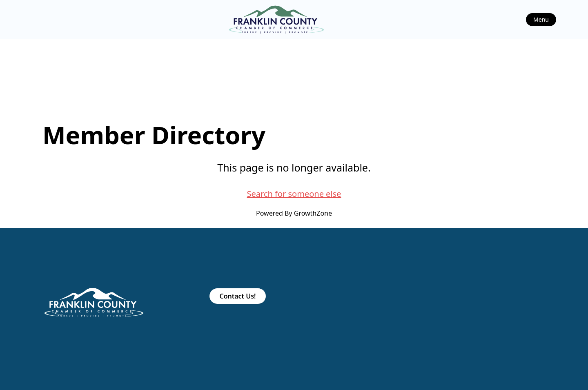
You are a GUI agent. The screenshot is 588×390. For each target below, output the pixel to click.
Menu (541, 19)
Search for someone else (294, 194)
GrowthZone (313, 213)
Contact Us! (237, 296)
